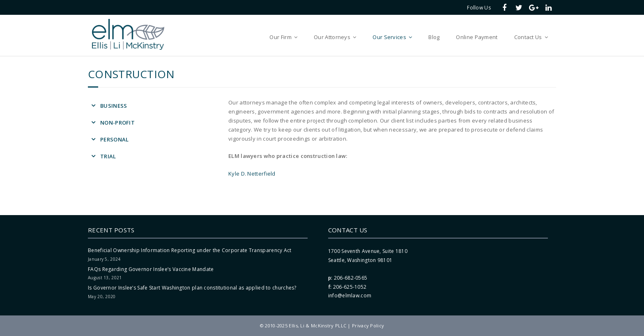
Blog (434, 37)
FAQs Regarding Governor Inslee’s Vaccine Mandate (151, 269)
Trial (108, 156)
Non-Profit (117, 123)
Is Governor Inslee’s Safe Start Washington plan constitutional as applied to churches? (192, 288)
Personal (114, 139)
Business (114, 106)
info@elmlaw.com (350, 295)
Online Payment (477, 37)
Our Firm (280, 37)
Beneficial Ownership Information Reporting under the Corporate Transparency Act (190, 250)
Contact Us (528, 37)
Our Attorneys (332, 37)
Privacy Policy (368, 326)
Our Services (389, 37)
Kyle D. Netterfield (252, 174)
